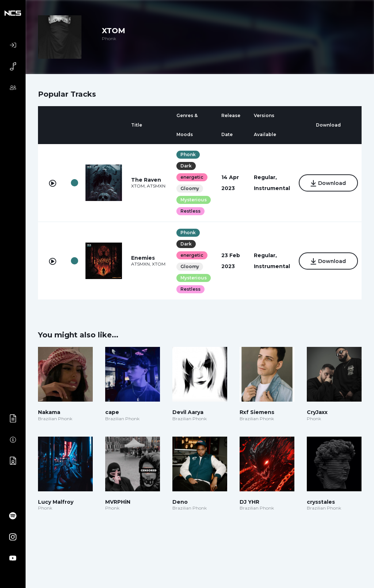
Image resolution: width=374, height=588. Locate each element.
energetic (191, 177)
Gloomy (189, 188)
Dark (185, 166)
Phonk (187, 154)
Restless (190, 211)
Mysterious (193, 200)
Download (328, 183)
